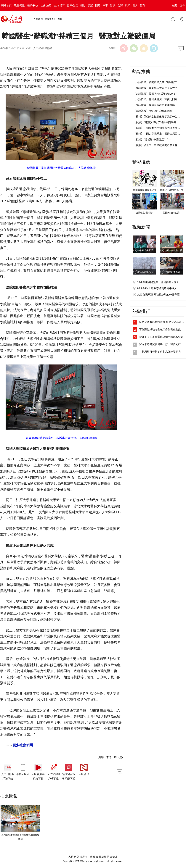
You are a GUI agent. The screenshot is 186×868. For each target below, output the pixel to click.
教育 (142, 5)
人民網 (37, 19)
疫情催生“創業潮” (145, 213)
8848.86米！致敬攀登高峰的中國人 (157, 288)
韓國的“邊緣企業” (172, 213)
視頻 (128, 5)
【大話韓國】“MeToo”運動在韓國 (152, 111)
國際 (98, 5)
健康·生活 (73, 5)
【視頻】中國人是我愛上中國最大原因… (157, 134)
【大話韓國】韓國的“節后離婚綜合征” (155, 94)
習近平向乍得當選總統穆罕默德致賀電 (161, 337)
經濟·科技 (33, 5)
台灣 (120, 5)
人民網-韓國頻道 (43, 48)
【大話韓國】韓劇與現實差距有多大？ (155, 88)
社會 (60, 19)
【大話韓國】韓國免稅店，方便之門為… (157, 99)
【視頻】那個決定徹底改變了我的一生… (157, 117)
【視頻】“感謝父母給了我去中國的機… (156, 122)
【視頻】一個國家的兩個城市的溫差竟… (157, 128)
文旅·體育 (59, 5)
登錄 (175, 5)
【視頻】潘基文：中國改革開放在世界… (157, 145)
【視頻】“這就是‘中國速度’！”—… (153, 139)
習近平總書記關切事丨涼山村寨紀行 (160, 344)
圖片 (135, 5)
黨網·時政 (19, 5)
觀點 (83, 5)
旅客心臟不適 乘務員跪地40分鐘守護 (158, 295)
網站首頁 (6, 5)
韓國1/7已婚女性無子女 (172, 190)
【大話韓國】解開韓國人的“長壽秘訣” (155, 82)
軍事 (105, 5)
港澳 (113, 5)
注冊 (182, 5)
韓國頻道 (49, 19)
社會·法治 (46, 5)
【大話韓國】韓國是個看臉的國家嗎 (154, 105)
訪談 (90, 5)
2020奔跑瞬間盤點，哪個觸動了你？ (158, 282)
